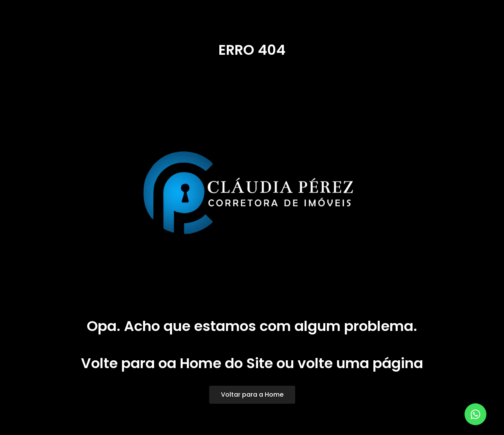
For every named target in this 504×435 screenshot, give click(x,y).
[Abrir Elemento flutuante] (475, 414)
